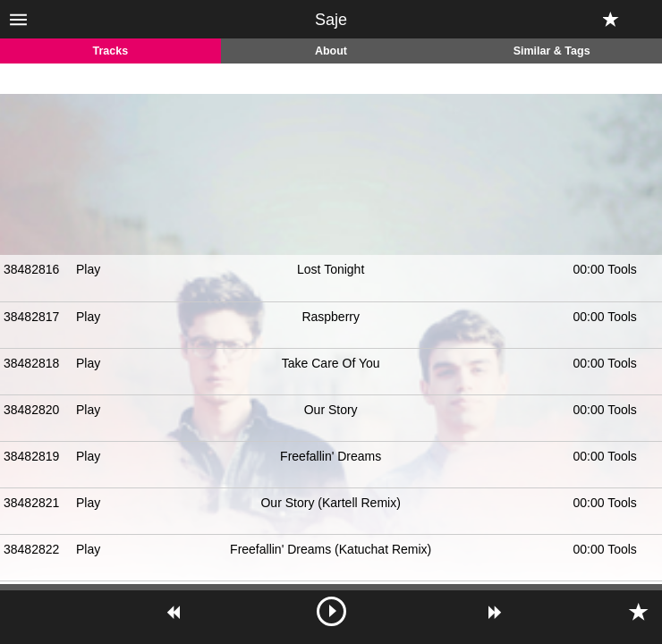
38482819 (31, 456)
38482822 (31, 549)
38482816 (31, 269)
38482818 (31, 363)
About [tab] (331, 51)
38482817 (31, 317)
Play (88, 269)
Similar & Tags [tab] (552, 51)
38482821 (31, 503)
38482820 (31, 410)
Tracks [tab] (111, 51)
